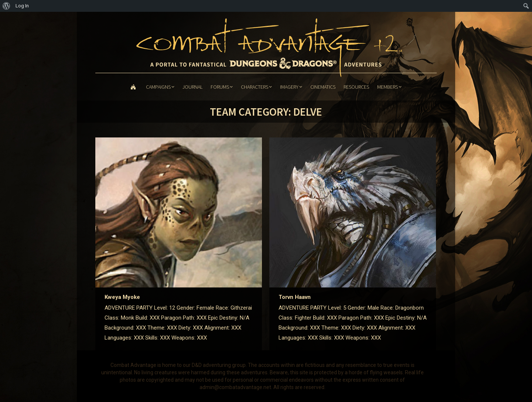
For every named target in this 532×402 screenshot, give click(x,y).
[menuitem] (6, 6)
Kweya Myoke (122, 297)
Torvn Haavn (295, 297)
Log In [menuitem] (22, 6)
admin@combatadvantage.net (235, 387)
